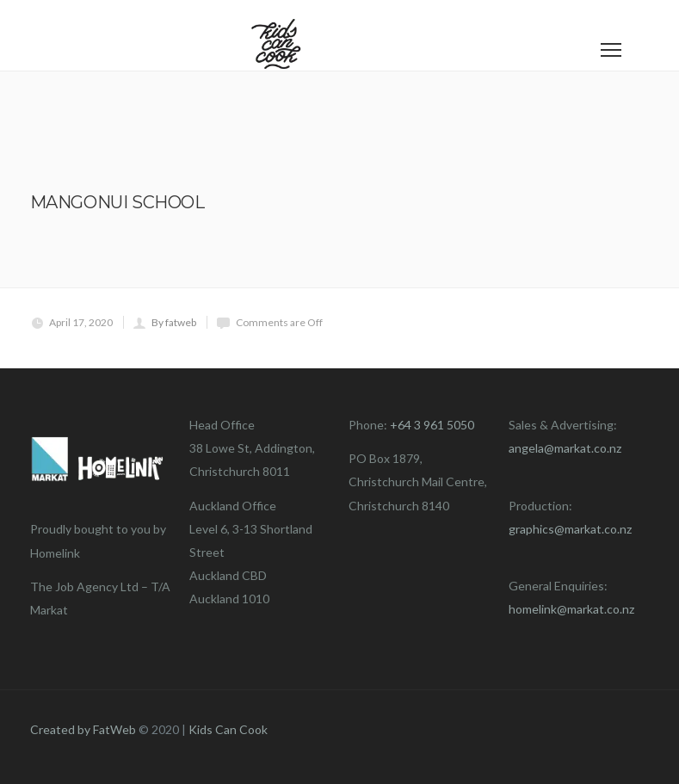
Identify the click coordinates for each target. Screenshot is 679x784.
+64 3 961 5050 (432, 425)
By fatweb (174, 322)
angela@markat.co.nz (565, 448)
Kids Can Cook (228, 729)
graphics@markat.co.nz (570, 529)
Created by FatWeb (83, 729)
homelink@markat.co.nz (571, 609)
